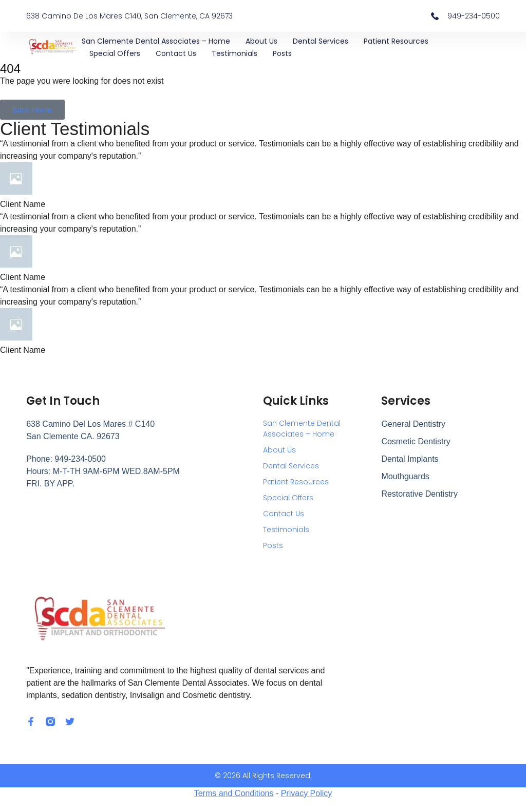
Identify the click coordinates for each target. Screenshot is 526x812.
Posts (282, 53)
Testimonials (234, 53)
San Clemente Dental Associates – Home (156, 41)
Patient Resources (396, 41)
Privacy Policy (307, 793)
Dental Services (321, 41)
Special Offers (115, 53)
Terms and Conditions (234, 793)
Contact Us (176, 53)
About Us (261, 41)
